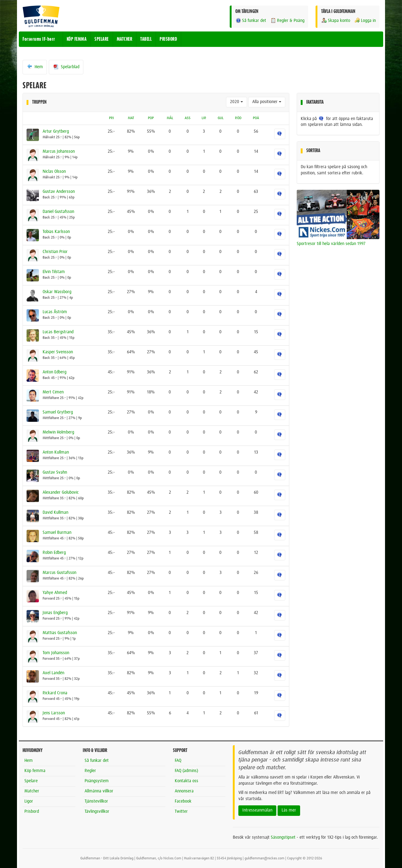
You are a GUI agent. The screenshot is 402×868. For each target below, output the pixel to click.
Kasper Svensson (58, 352)
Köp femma (35, 771)
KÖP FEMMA (77, 39)
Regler (90, 771)
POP (151, 118)
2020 (237, 102)
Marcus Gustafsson (59, 573)
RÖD (238, 118)
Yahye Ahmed (55, 593)
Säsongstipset (283, 837)
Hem (35, 67)
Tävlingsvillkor (97, 812)
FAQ (178, 761)
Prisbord (32, 812)
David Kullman (55, 513)
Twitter (181, 812)
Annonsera (184, 791)
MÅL (170, 118)
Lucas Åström (55, 312)
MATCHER (125, 39)
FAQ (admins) (186, 771)
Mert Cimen (53, 392)
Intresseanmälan (257, 810)
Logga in (365, 21)
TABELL (146, 39)
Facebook (183, 801)
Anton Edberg (54, 372)
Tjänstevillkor (96, 801)
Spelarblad (66, 67)
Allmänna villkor (99, 791)
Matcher (32, 791)
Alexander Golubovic (61, 492)
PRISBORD (168, 39)
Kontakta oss (186, 781)
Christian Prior (55, 252)
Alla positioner (267, 102)
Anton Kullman (56, 452)
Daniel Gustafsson (58, 212)
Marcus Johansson (59, 152)
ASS (188, 118)
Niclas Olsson (54, 172)
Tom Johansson (56, 653)
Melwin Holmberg (58, 432)
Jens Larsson (54, 713)
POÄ (256, 118)
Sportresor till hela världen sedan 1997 (331, 244)
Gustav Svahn (55, 472)
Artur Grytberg (56, 131)
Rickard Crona (55, 693)
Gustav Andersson (59, 192)
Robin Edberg (54, 553)
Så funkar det (251, 21)
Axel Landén (53, 673)
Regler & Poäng (287, 21)
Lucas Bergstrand (58, 332)
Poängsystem (97, 781)
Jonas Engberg (55, 613)
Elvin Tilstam (54, 272)
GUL (221, 118)
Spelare (31, 781)
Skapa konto (336, 21)
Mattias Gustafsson (60, 633)
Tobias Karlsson (56, 232)
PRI (111, 118)
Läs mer (289, 810)
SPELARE (102, 39)
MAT (131, 118)
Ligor (29, 801)
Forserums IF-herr (39, 39)
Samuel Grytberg (58, 412)
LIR (204, 118)
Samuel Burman (57, 533)
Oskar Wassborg (57, 292)
